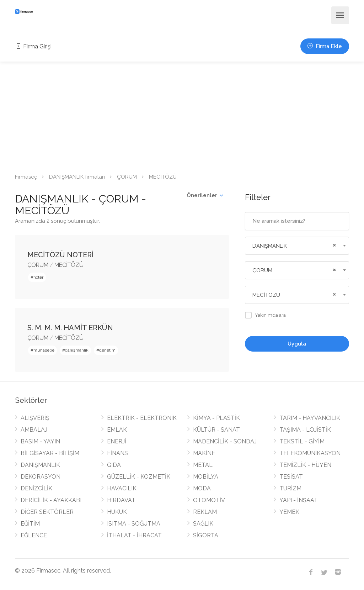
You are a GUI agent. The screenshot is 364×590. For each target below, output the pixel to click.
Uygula (297, 344)
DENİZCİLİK (36, 488)
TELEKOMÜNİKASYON (310, 453)
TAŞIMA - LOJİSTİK (305, 430)
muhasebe (44, 350)
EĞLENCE (34, 535)
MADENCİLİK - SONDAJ (225, 441)
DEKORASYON (41, 477)
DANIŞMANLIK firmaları (77, 177)
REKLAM (205, 512)
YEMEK (289, 512)
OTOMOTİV (209, 500)
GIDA (114, 465)
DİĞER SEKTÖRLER (47, 512)
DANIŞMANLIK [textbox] (270, 246)
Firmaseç (26, 177)
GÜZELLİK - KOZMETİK (139, 477)
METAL (203, 465)
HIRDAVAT (121, 500)
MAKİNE (204, 453)
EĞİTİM (30, 524)
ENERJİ (117, 441)
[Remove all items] (333, 244)
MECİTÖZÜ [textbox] (266, 295)
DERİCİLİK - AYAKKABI (51, 500)
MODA (202, 488)
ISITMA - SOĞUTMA (134, 524)
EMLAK (117, 430)
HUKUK (117, 512)
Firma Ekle (325, 46)
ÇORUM (127, 177)
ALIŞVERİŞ (35, 418)
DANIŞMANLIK (40, 465)
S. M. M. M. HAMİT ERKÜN (70, 328)
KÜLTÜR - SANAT (216, 430)
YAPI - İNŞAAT (299, 500)
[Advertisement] (182, 115)
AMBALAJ (34, 430)
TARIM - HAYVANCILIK (310, 418)
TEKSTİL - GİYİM (302, 441)
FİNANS (117, 453)
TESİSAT (291, 477)
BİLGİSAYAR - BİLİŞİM (50, 453)
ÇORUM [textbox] (262, 270)
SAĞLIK (203, 524)
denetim (107, 350)
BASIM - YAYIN (40, 441)
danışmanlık (77, 350)
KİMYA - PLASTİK (216, 418)
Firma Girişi (33, 46)
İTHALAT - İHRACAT (134, 535)
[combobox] (297, 246)
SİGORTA (206, 535)
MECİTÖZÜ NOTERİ (60, 255)
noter (38, 277)
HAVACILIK (122, 488)
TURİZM (290, 488)
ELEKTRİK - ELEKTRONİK (142, 418)
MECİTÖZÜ (69, 265)
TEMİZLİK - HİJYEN (305, 465)
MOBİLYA (206, 477)
